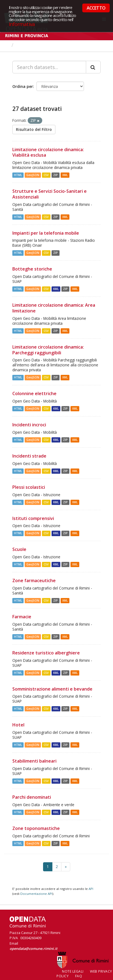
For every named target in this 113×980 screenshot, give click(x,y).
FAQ (79, 976)
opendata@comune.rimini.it (33, 949)
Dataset (26, 45)
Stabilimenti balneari (34, 761)
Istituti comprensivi (33, 518)
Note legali (73, 971)
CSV (46, 175)
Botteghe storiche (32, 269)
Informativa (22, 24)
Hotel (18, 725)
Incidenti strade (29, 456)
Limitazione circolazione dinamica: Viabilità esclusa (48, 152)
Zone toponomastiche (36, 828)
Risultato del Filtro (34, 129)
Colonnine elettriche (34, 393)
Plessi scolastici (29, 487)
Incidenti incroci (29, 425)
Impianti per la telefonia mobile (46, 233)
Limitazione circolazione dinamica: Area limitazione (54, 308)
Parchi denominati (32, 797)
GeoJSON (33, 175)
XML (65, 175)
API (91, 889)
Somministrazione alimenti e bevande (52, 689)
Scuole (19, 549)
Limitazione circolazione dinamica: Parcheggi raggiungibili (48, 350)
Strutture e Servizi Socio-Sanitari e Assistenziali (50, 194)
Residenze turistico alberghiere (46, 653)
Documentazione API (36, 894)
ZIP (56, 175)
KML (56, 289)
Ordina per (23, 86)
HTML (18, 175)
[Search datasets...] (49, 67)
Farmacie (22, 617)
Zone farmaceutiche (34, 580)
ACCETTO (96, 8)
